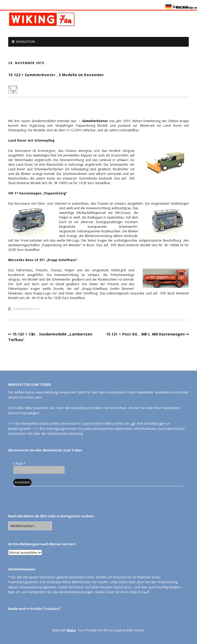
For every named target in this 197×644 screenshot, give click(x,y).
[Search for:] (30, 526)
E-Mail (19, 463)
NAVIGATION (26, 42)
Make (71, 630)
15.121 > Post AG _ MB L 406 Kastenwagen (145, 334)
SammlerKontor (95, 121)
